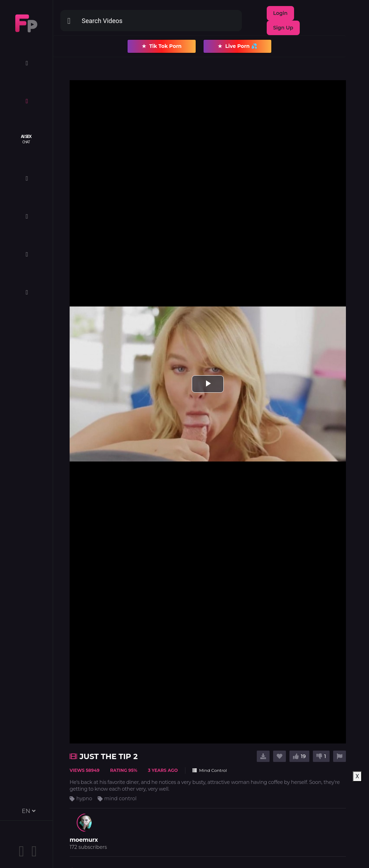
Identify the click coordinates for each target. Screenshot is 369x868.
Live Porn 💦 (237, 46)
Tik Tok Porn (162, 46)
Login (280, 13)
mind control (121, 798)
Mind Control (210, 770)
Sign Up (283, 28)
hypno (84, 798)
